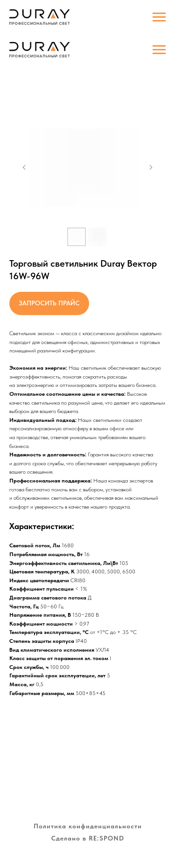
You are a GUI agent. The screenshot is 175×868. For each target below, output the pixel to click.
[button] (49, 303)
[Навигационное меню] (159, 50)
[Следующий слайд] (151, 167)
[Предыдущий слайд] (24, 167)
